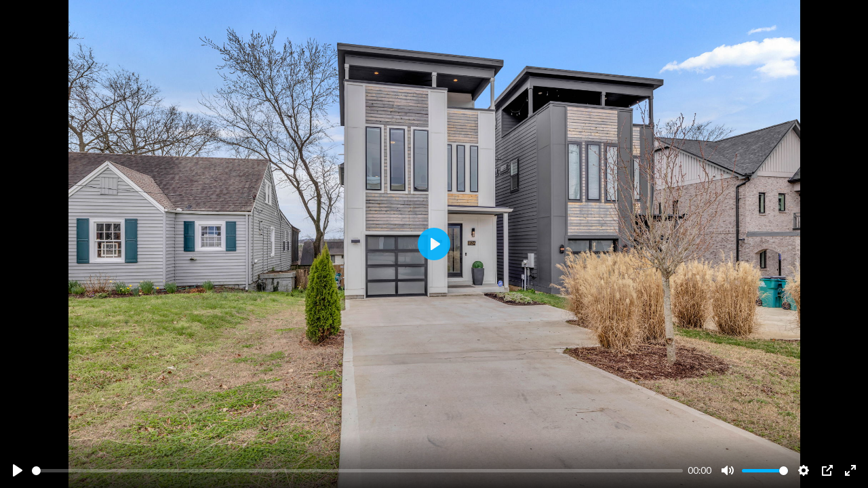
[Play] (18, 470)
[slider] (357, 471)
